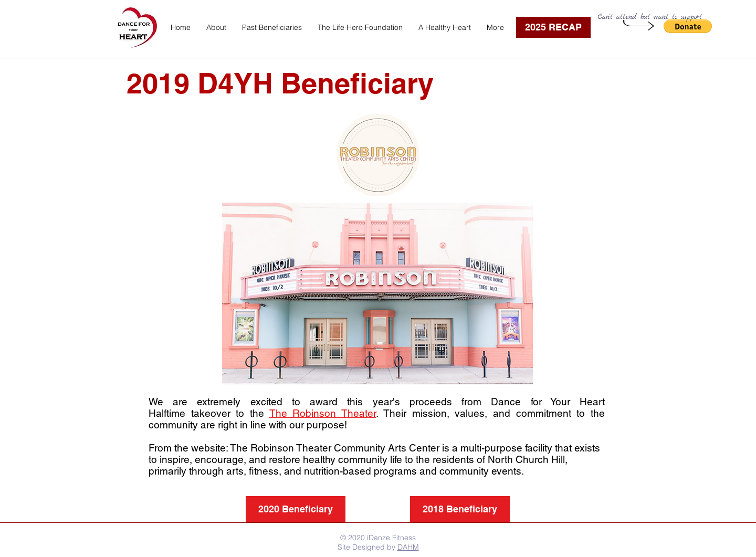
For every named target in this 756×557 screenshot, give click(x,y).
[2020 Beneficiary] (296, 509)
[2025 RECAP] (553, 27)
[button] (272, 27)
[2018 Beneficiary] (460, 509)
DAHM (408, 547)
